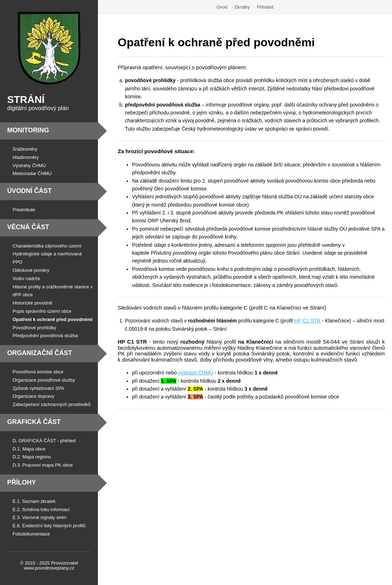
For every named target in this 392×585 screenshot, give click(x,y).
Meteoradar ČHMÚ (32, 173)
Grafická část (34, 422)
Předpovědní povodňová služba (45, 336)
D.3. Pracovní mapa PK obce (43, 465)
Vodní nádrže (26, 279)
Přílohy (22, 482)
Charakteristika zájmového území (47, 246)
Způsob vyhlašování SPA (38, 388)
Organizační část (40, 353)
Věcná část (28, 227)
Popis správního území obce (42, 311)
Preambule (24, 210)
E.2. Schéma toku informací (41, 509)
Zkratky (242, 7)
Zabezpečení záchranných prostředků (52, 404)
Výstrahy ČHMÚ (29, 166)
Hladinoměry (26, 157)
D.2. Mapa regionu (32, 457)
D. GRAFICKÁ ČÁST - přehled (44, 441)
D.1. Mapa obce (29, 449)
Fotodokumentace (31, 534)
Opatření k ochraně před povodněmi (53, 319)
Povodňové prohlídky (34, 328)
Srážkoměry (25, 149)
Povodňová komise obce (38, 372)
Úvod (222, 7)
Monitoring (28, 130)
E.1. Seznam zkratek (34, 501)
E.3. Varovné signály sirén (39, 517)
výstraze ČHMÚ (196, 373)
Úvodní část (29, 191)
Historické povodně (32, 303)
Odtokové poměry (31, 270)
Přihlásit (265, 7)
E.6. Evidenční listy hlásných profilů (49, 526)
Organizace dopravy (33, 396)
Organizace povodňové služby (44, 380)
